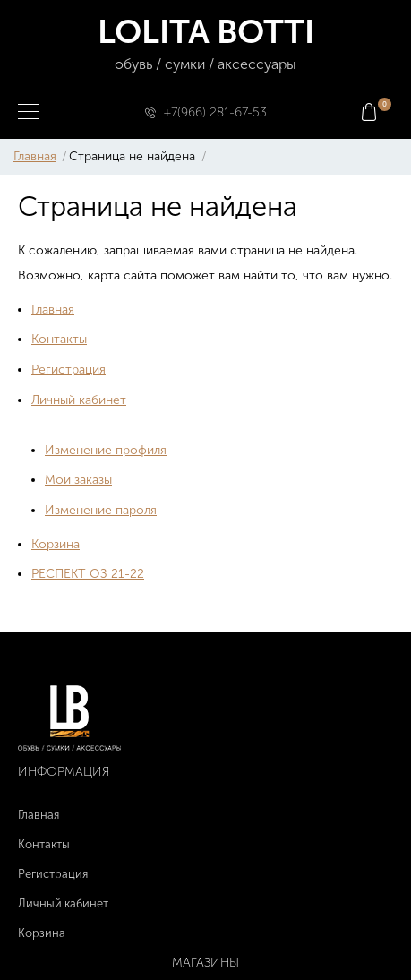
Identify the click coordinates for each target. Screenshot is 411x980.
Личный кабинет (79, 400)
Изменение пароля (101, 510)
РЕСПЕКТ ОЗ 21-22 (88, 574)
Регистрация (68, 370)
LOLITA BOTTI (205, 44)
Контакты (59, 339)
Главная (35, 156)
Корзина (56, 544)
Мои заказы (78, 480)
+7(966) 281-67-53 (215, 112)
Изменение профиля (106, 450)
